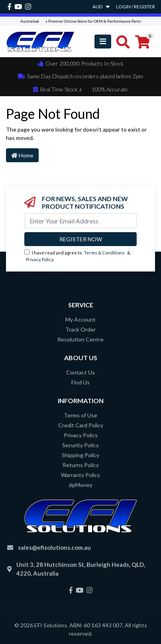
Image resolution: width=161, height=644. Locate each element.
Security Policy (80, 445)
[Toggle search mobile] (121, 41)
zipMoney (80, 485)
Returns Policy (81, 465)
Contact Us (80, 372)
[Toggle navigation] (103, 42)
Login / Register (135, 7)
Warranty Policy (80, 475)
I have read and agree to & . (77, 256)
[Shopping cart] (142, 41)
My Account (80, 319)
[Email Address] (80, 221)
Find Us (80, 382)
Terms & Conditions (104, 253)
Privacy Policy (40, 259)
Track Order (80, 329)
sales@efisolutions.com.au (54, 547)
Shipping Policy (80, 455)
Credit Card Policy (81, 425)
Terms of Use (80, 415)
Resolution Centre (80, 339)
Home (22, 155)
